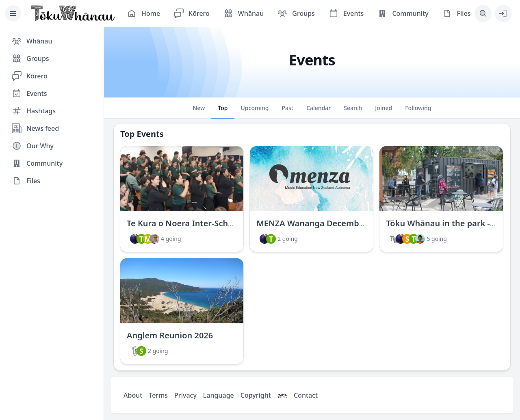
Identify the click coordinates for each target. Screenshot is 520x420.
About (133, 395)
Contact (306, 395)
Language (219, 395)
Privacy (185, 395)
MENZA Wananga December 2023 (322, 223)
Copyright (256, 395)
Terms (158, 395)
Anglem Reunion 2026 (170, 335)
